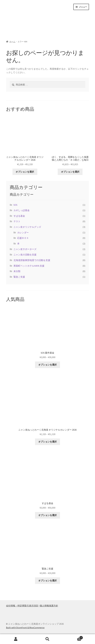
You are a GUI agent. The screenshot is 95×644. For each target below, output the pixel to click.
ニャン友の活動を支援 (25, 255)
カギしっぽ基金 (22, 210)
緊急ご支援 (19, 277)
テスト (17, 221)
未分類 (17, 271)
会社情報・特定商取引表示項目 (22, 606)
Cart (73, 637)
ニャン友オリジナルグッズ (27, 227)
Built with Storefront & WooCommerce (25, 628)
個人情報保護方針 (49, 606)
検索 (48, 639)
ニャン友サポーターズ (25, 249)
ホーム (12, 42)
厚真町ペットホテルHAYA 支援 (29, 266)
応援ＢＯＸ (23, 238)
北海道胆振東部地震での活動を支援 (32, 260)
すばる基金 (19, 216)
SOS (15, 205)
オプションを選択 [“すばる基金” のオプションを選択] (47, 515)
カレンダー (23, 232)
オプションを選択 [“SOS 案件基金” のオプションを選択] (47, 365)
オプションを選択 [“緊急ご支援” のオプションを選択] (47, 581)
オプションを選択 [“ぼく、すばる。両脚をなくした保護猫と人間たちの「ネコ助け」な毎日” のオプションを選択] (70, 172)
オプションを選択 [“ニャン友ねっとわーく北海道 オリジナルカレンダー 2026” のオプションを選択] (25, 172)
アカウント (16, 639)
